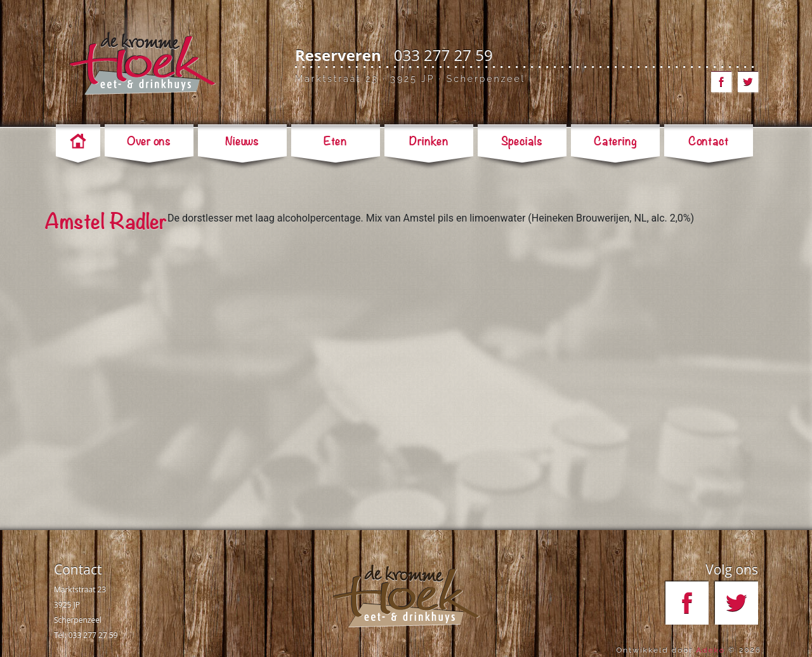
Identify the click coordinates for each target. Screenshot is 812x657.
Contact (78, 569)
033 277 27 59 (443, 55)
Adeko (710, 650)
